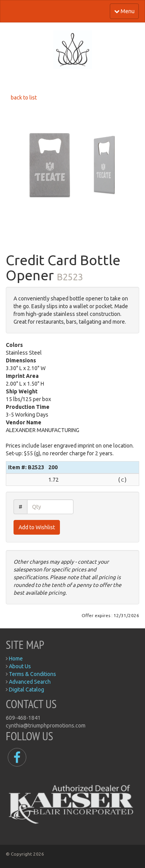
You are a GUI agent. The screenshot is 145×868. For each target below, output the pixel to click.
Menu (124, 11)
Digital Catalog (26, 690)
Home (16, 659)
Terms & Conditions (32, 674)
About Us (20, 666)
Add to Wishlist (37, 527)
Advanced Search (30, 682)
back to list (24, 98)
